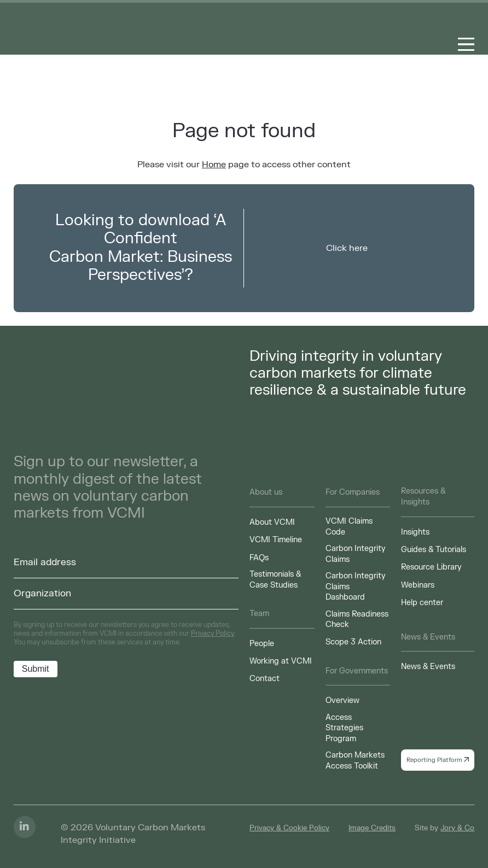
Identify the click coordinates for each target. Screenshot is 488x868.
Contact (265, 679)
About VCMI (272, 522)
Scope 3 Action (353, 642)
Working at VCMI (281, 661)
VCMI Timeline (276, 540)
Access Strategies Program (344, 728)
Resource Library (431, 567)
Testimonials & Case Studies (275, 580)
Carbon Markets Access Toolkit (355, 761)
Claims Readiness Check (357, 620)
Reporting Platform (438, 760)
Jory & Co (457, 828)
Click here (347, 248)
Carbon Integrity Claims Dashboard (356, 587)
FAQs (259, 558)
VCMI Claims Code (349, 527)
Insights (415, 532)
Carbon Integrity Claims (356, 554)
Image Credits (372, 828)
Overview (342, 700)
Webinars (418, 585)
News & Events (428, 667)
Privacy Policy (213, 634)
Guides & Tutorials (434, 550)
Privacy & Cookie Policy (289, 828)
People (262, 644)
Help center (422, 603)
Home (214, 165)
